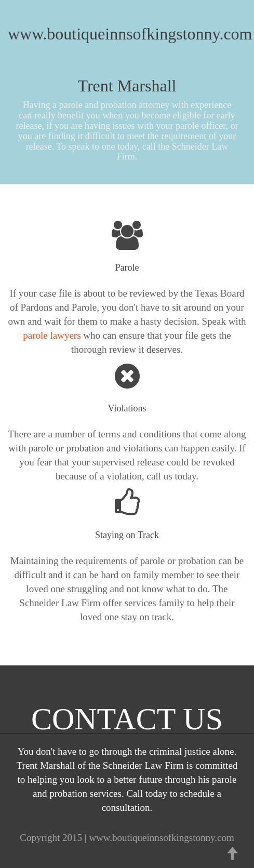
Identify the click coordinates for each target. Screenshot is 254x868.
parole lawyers (52, 335)
